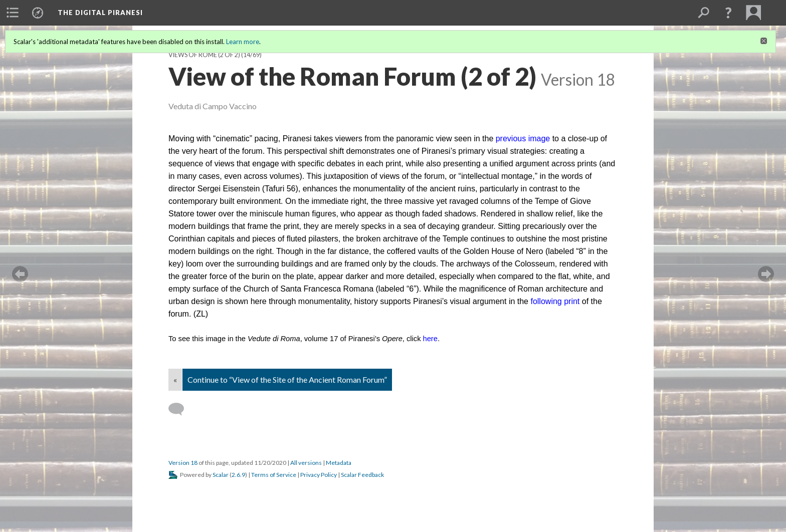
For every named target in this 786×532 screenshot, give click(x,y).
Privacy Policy (319, 475)
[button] (728, 13)
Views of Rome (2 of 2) (204, 55)
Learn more (243, 42)
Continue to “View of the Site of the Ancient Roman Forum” (287, 379)
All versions (306, 463)
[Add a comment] (181, 409)
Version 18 (183, 463)
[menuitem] (13, 13)
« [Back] (175, 379)
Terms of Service (274, 475)
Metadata (339, 463)
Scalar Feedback (362, 475)
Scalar (221, 475)
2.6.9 (238, 475)
